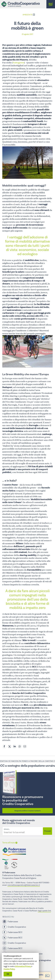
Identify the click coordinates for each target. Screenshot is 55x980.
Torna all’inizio (9, 843)
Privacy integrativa (42, 960)
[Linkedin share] (15, 746)
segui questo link (44, 911)
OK (8, 974)
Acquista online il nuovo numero (27, 811)
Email (7, 829)
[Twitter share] (9, 746)
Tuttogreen (18, 63)
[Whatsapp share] (20, 746)
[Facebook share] (4, 746)
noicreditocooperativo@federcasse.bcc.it (24, 885)
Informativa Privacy (23, 966)
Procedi (47, 831)
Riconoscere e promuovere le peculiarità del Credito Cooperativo (23, 800)
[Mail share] (25, 746)
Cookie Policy (9, 969)
